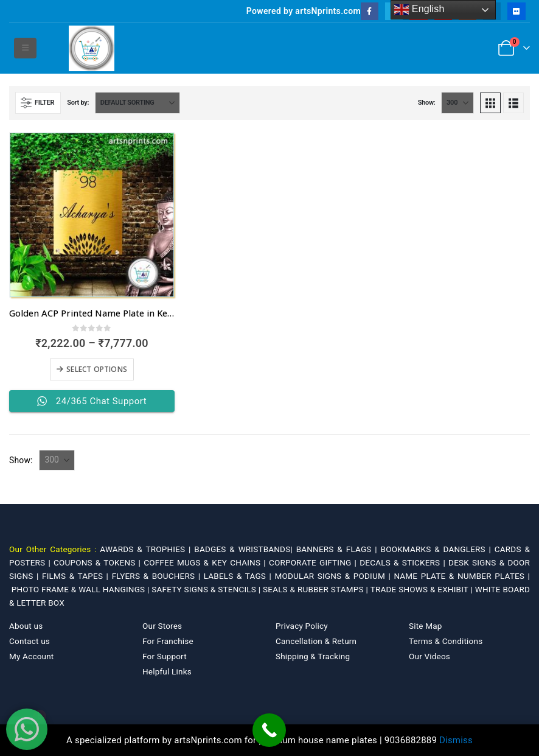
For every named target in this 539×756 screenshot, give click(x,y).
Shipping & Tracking (313, 656)
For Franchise (168, 641)
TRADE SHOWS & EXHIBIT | (423, 589)
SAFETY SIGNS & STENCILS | (207, 589)
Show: (427, 103)
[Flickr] (516, 11)
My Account (31, 656)
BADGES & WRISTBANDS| (245, 549)
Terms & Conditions (446, 641)
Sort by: (78, 103)
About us (26, 626)
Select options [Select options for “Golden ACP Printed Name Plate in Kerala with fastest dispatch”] (97, 369)
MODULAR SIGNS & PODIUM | (335, 576)
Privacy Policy (302, 626)
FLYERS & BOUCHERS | (158, 576)
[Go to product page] (92, 215)
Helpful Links (167, 671)
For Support (165, 656)
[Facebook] (370, 11)
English (419, 10)
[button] (25, 48)
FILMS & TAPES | (77, 576)
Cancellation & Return (316, 641)
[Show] (457, 103)
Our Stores (162, 626)
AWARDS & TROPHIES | (145, 549)
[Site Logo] (92, 48)
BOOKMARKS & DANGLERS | (438, 549)
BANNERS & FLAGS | (339, 549)
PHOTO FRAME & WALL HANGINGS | (82, 589)
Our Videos (429, 656)
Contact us (30, 641)
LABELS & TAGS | (239, 576)
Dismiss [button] (456, 740)
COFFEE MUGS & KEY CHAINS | (206, 562)
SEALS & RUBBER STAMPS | (317, 589)
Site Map (426, 626)
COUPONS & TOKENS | (99, 562)
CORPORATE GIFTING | (314, 562)
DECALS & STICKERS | (404, 562)
